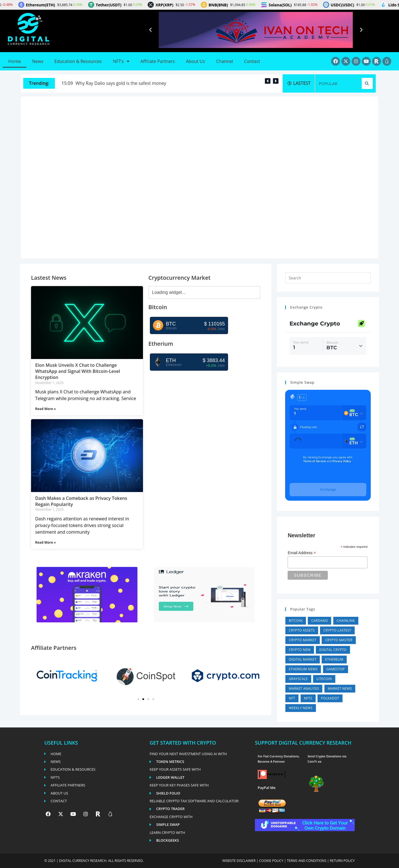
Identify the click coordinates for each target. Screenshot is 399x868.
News (38, 61)
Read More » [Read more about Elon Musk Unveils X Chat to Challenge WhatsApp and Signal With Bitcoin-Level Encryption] (46, 409)
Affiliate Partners (158, 61)
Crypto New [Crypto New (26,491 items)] (300, 650)
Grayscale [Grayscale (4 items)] (298, 679)
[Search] (367, 83)
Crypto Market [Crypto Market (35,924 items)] (303, 640)
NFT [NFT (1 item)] (292, 698)
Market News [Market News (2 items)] (340, 688)
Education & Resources (78, 61)
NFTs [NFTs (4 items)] (308, 698)
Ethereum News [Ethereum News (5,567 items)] (303, 669)
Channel (225, 61)
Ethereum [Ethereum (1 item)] (334, 659)
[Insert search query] (328, 278)
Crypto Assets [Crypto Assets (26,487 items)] (302, 630)
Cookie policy (271, 861)
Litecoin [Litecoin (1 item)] (324, 679)
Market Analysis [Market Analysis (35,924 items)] (304, 688)
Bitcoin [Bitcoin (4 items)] (296, 621)
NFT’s (121, 61)
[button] (150, 30)
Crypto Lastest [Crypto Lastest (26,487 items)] (337, 630)
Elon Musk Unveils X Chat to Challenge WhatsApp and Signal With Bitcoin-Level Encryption (78, 371)
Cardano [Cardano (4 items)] (319, 621)
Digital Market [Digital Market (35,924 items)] (303, 659)
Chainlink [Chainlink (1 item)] (346, 621)
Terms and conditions (307, 861)
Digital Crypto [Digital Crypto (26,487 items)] (333, 650)
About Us (195, 61)
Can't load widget (328, 335)
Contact (252, 61)
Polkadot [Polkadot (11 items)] (330, 698)
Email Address (302, 553)
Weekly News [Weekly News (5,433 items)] (301, 708)
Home (15, 61)
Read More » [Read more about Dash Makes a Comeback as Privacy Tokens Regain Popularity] (46, 542)
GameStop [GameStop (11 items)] (336, 669)
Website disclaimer (239, 861)
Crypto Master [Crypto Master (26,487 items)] (339, 640)
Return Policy (342, 861)
